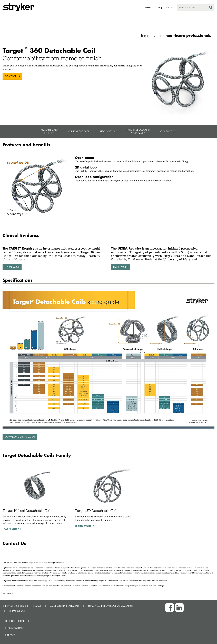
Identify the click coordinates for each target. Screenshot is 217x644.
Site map (10, 635)
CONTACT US (12, 76)
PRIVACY (36, 606)
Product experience (17, 621)
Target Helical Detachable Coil (26, 511)
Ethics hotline (14, 628)
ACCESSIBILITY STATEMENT (65, 606)
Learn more (11, 529)
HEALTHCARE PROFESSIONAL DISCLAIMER (111, 606)
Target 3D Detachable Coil (96, 511)
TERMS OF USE (17, 611)
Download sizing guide (20, 437)
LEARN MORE (12, 267)
